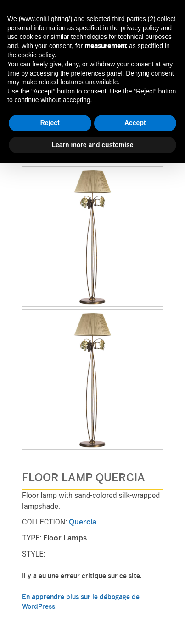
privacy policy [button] (140, 28)
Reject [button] (50, 123)
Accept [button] (135, 123)
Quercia (83, 522)
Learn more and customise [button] (92, 145)
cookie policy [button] (36, 55)
